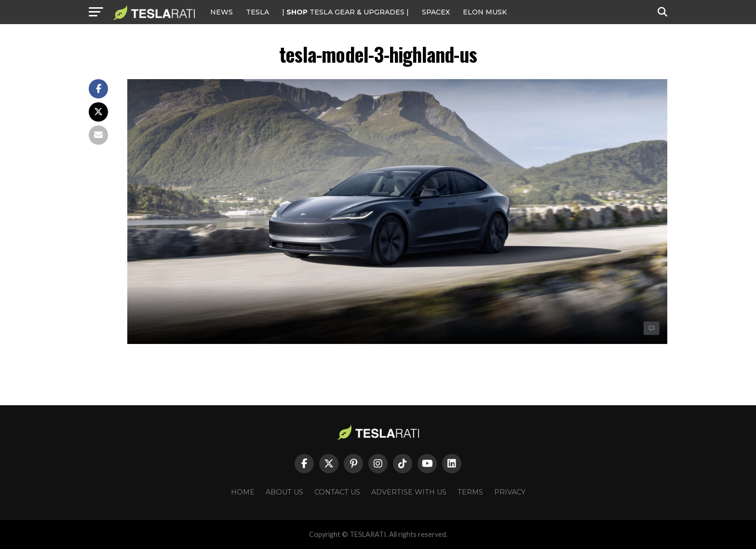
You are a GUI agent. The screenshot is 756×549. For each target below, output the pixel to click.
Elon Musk (485, 12)
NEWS (222, 12)
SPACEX (436, 12)
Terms (470, 492)
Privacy (510, 492)
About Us (284, 492)
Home (243, 492)
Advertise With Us (409, 492)
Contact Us (337, 492)
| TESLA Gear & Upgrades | (345, 12)
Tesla (257, 12)
